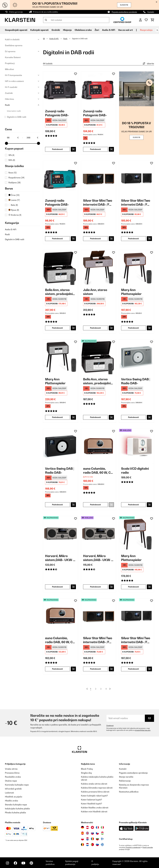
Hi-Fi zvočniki (11, 87)
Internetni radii (14, 111)
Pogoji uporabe (148, 847)
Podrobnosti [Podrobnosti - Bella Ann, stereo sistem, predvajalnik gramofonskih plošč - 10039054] (57, 328)
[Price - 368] (32, 138)
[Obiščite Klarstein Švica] (92, 827)
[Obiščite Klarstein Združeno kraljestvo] (87, 833)
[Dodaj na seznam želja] (76, 74)
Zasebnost (110, 726)
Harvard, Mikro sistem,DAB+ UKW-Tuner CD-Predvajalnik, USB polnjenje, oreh (59, 558)
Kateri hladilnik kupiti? (91, 804)
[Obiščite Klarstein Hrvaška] (87, 839)
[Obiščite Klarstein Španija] (82, 833)
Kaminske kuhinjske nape (17, 785)
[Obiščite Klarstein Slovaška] (92, 833)
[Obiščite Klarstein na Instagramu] (7, 863)
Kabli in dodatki (12, 39)
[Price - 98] (13, 138)
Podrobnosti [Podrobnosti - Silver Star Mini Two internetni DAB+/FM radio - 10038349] (133, 239)
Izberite (148, 64)
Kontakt (151, 12)
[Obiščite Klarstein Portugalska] (92, 845)
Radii (7, 105)
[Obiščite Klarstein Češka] (97, 833)
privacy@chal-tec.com (143, 730)
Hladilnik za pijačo (14, 797)
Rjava (14, 210)
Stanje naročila (126, 777)
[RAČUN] (140, 20)
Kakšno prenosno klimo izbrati (95, 792)
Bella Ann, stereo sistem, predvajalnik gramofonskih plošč (60, 292)
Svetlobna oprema (14, 45)
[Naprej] (157, 30)
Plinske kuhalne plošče (15, 813)
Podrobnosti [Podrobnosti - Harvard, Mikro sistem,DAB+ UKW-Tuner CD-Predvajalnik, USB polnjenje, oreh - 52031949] (57, 587)
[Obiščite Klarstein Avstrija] (87, 827)
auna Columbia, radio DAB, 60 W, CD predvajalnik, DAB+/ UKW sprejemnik (98, 471)
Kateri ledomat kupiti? (91, 800)
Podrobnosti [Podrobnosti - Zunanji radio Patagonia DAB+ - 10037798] (57, 149)
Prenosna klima (12, 773)
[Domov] (46, 39)
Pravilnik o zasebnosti (133, 847)
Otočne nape (11, 781)
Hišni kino (9, 99)
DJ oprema (10, 51)
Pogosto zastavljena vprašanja (124, 12)
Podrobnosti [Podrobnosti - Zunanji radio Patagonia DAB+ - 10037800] (57, 239)
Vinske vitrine (11, 769)
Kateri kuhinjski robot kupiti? (94, 796)
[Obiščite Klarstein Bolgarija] (97, 839)
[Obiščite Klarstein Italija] (102, 827)
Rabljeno (15, 183)
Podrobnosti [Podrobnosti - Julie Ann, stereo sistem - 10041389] (95, 328)
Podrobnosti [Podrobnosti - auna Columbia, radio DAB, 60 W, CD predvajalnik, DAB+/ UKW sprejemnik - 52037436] (57, 669)
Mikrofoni (9, 69)
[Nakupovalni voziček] (152, 20)
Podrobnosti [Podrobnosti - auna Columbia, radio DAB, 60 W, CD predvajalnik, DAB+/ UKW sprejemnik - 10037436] (95, 505)
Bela (13, 205)
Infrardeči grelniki (13, 789)
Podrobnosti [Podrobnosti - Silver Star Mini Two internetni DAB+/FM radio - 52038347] (95, 669)
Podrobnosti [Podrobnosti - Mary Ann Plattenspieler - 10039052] (133, 328)
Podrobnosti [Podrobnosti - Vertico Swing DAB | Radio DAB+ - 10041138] (57, 505)
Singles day (86, 773)
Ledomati (9, 793)
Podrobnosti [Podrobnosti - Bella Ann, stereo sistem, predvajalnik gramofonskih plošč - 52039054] (95, 417)
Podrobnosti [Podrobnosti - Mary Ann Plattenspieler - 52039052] (133, 587)
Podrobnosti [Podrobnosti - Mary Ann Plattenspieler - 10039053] (57, 417)
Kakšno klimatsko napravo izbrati (97, 788)
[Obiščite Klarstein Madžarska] (102, 833)
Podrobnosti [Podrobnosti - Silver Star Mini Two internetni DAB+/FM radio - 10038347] (95, 239)
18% (11, 155)
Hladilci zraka (11, 801)
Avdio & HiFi (11, 229)
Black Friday (87, 769)
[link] (60, 89)
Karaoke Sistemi (13, 57)
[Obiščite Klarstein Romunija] (92, 839)
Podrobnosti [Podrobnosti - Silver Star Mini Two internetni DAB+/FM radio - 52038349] (133, 669)
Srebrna (15, 215)
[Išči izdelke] (76, 20)
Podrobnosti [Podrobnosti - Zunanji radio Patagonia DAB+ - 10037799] (95, 149)
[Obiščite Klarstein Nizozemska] (87, 845)
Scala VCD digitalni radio (135, 471)
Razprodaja (146, 30)
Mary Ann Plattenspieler (131, 292)
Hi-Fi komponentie (13, 75)
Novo (13, 173)
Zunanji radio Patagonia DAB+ (57, 113)
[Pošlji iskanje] (46, 20)
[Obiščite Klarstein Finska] (102, 839)
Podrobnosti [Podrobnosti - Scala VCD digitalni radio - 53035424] (133, 505)
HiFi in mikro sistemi (14, 81)
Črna (14, 195)
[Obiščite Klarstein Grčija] (102, 845)
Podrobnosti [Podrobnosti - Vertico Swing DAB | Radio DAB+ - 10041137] (133, 417)
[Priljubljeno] (146, 20)
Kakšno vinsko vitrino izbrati (94, 784)
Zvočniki (9, 93)
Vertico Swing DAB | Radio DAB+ (136, 381)
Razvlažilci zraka (13, 777)
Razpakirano (16, 178)
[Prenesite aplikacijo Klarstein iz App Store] (126, 828)
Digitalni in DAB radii (17, 117)
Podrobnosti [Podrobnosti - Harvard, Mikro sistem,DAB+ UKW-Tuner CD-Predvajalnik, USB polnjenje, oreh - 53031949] (95, 587)
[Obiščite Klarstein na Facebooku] (15, 863)
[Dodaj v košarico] (73, 149)
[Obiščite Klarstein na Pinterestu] (31, 863)
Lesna (14, 200)
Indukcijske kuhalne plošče (17, 809)
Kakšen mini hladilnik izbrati (94, 812)
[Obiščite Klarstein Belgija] (82, 845)
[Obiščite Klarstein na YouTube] (23, 863)
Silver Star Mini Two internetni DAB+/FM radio (98, 203)
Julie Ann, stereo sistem (95, 292)
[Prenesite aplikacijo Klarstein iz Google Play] (142, 828)
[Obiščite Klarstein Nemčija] (82, 827)
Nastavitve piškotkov (129, 792)
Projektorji (10, 63)
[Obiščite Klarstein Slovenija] (97, 845)
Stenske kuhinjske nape (16, 805)
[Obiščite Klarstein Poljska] (82, 839)
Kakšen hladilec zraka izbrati (95, 808)
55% (12, 160)
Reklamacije (125, 781)
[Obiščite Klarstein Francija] (97, 827)
